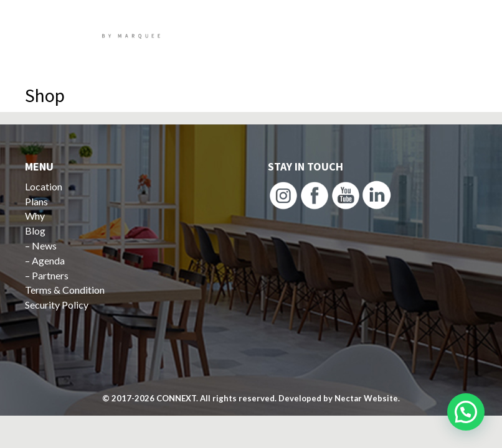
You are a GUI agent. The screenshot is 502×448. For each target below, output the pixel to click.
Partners (50, 275)
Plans (36, 201)
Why (35, 216)
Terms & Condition (65, 290)
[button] (466, 412)
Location (44, 186)
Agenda (48, 260)
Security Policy (57, 305)
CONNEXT (176, 398)
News (44, 245)
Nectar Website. (367, 398)
